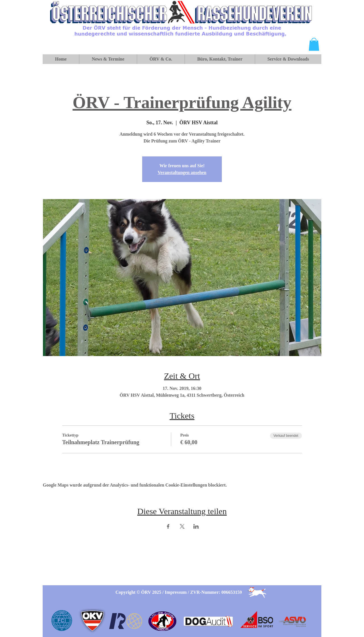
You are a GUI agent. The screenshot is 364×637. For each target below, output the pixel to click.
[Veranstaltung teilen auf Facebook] (168, 526)
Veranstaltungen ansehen (182, 172)
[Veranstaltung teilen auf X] (182, 526)
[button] (314, 44)
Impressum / (177, 592)
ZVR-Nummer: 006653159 (216, 592)
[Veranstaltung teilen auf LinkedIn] (196, 526)
